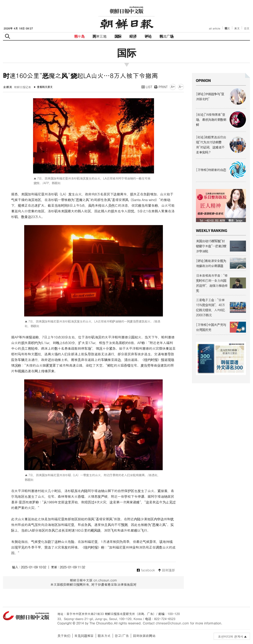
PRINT (161, 87)
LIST (147, 87)
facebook (146, 570)
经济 (133, 36)
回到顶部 (166, 570)
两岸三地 (99, 36)
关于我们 (64, 636)
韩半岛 (79, 36)
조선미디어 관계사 (231, 636)
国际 (118, 36)
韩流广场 (166, 36)
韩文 (227, 28)
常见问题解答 (84, 636)
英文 (237, 28)
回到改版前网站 (144, 636)
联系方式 (104, 636)
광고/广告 (122, 636)
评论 (148, 36)
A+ (173, 87)
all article (214, 28)
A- (181, 87)
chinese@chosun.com (172, 623)
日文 (247, 28)
